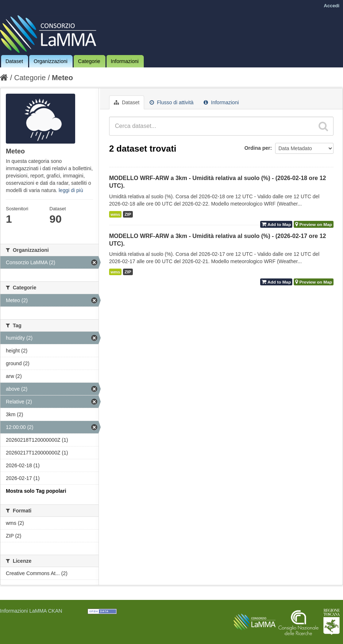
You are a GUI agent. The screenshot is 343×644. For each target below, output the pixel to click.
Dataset (14, 61)
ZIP (128, 214)
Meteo (62, 78)
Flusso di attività (171, 102)
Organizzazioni (51, 61)
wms (115, 214)
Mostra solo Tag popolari (36, 491)
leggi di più (71, 190)
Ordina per (257, 148)
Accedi (332, 6)
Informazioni (125, 61)
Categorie (89, 61)
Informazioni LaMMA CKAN (31, 611)
